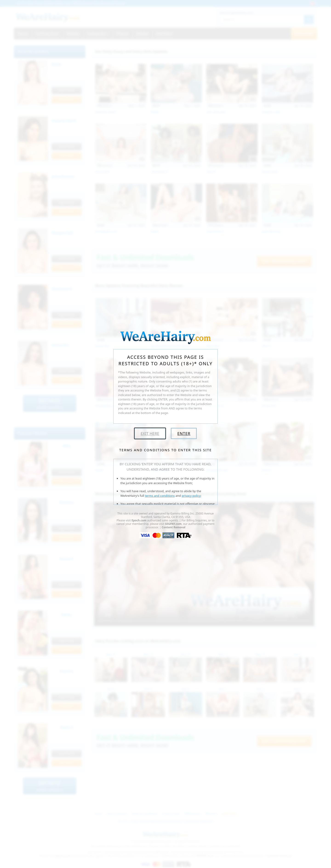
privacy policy (191, 496)
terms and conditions (160, 496)
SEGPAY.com (173, 524)
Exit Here (150, 433)
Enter (184, 433)
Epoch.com (139, 520)
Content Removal (173, 527)
